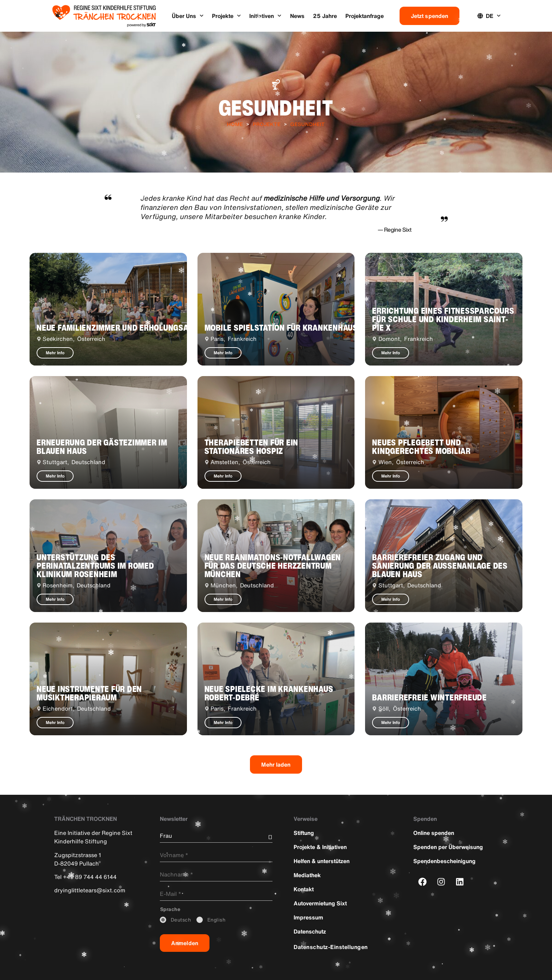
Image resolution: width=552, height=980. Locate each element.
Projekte (226, 16)
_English (217, 920)
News (297, 16)
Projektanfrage (365, 16)
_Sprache (170, 909)
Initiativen (265, 16)
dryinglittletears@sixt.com (90, 890)
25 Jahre (325, 16)
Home (235, 124)
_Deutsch (181, 920)
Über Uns (188, 16)
